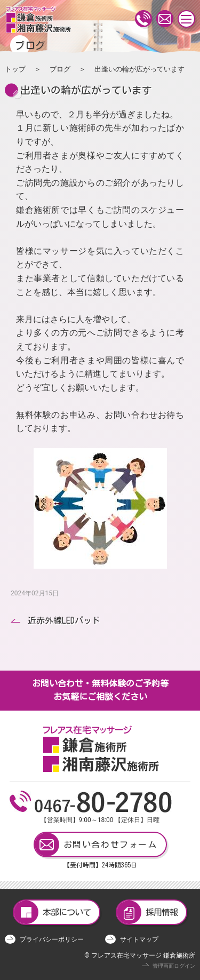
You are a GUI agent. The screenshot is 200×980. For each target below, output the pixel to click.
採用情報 (147, 912)
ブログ (60, 69)
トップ (15, 69)
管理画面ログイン (174, 966)
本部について (52, 912)
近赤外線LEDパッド (64, 620)
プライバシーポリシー (52, 939)
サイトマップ (139, 939)
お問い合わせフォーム (96, 844)
